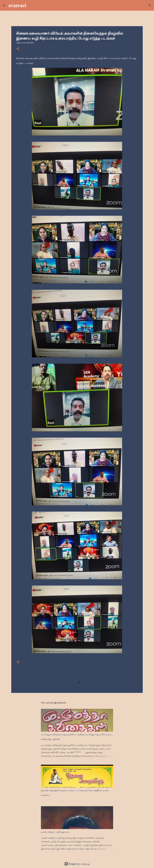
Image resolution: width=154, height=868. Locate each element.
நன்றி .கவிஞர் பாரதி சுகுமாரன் (55, 832)
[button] (18, 49)
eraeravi (17, 5)
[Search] (31, 5)
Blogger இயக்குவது (77, 864)
